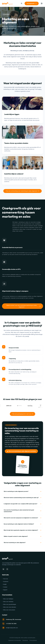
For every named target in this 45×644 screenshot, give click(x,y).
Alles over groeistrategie (9, 604)
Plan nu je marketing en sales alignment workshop (21, 451)
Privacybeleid (33, 640)
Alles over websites (8, 602)
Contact (5, 587)
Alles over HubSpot (8, 599)
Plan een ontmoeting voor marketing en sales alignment (22, 191)
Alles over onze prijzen (9, 610)
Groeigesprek (32, 3)
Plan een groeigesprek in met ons (23, 414)
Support (5, 590)
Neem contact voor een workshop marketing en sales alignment (23, 306)
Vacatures (5, 582)
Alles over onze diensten (9, 607)
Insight (4, 584)
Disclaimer (25, 640)
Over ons (5, 579)
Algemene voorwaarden (15, 640)
